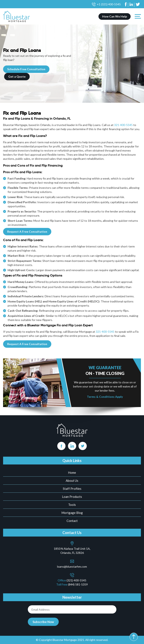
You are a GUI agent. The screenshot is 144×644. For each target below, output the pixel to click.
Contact (72, 521)
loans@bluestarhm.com (72, 566)
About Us (72, 481)
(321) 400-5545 (76, 580)
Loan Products (72, 497)
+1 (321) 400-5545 (109, 4)
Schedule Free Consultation (26, 69)
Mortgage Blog (72, 513)
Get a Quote (17, 76)
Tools (72, 505)
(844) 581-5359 (78, 584)
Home (72, 472)
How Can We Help (115, 16)
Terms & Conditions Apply (105, 397)
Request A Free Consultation (27, 232)
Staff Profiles (72, 489)
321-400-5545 (123, 125)
